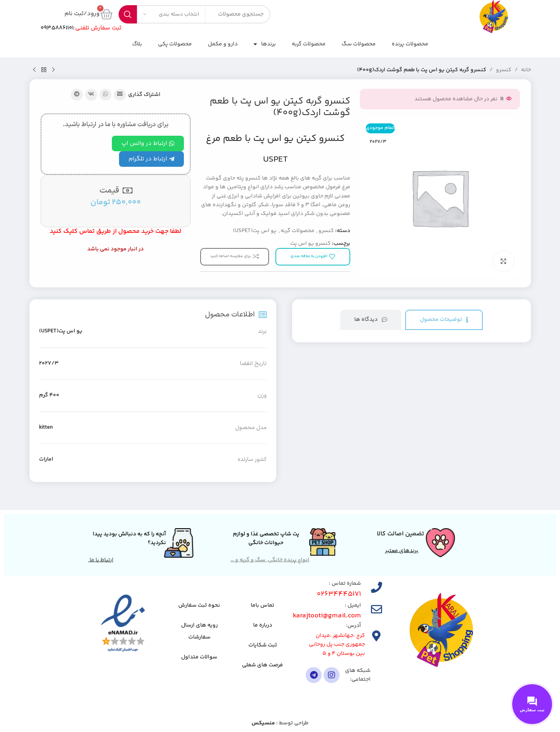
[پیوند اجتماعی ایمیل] (120, 95)
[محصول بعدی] (34, 70)
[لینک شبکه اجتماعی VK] (91, 95)
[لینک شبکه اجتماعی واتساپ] (105, 95)
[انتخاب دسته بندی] (171, 14)
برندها (265, 44)
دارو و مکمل (223, 44)
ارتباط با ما (101, 560)
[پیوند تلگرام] (77, 95)
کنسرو (504, 70)
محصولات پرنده (410, 44)
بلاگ (137, 44)
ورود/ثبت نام (82, 14)
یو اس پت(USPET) (255, 231)
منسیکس (263, 723)
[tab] (444, 320)
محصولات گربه (309, 44)
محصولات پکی (175, 44)
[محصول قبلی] (53, 70)
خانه (526, 70)
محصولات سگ (359, 44)
